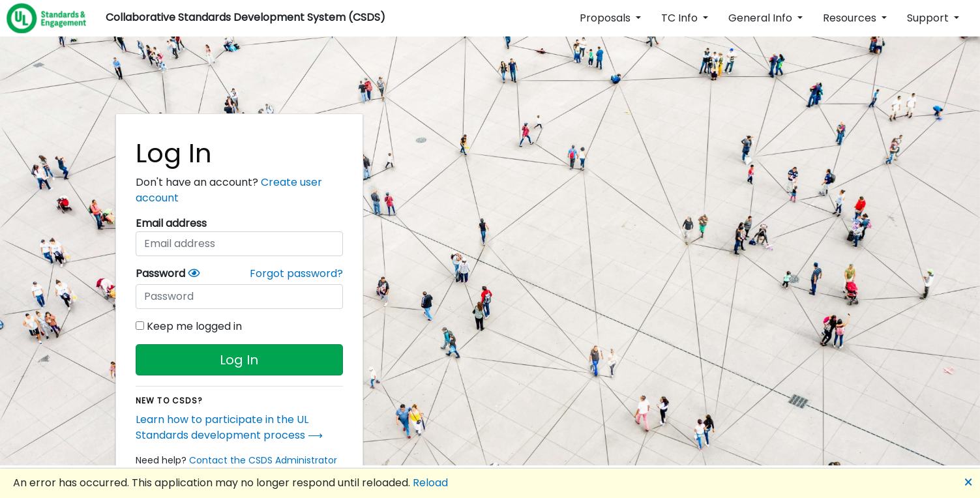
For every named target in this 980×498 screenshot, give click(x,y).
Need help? (236, 460)
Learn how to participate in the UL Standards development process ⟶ (229, 427)
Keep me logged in (189, 326)
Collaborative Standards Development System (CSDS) (245, 17)
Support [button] (929, 18)
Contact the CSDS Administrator (263, 460)
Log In (239, 360)
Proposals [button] (606, 18)
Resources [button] (851, 18)
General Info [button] (762, 18)
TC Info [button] (681, 18)
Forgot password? (296, 273)
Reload (430, 483)
